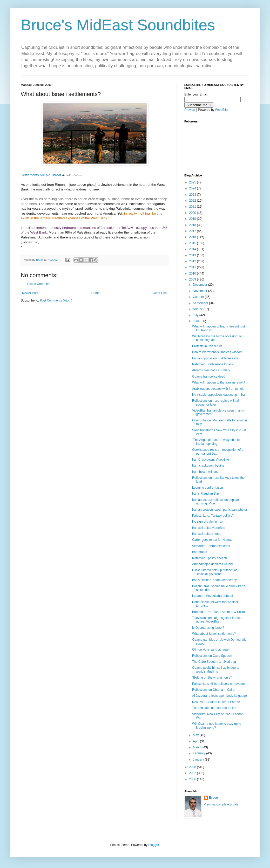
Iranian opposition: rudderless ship (216, 358)
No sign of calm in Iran (208, 522)
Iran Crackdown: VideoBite (211, 460)
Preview (190, 110)
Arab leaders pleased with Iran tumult (218, 389)
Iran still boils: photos (207, 534)
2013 (193, 255)
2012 (193, 261)
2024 (193, 188)
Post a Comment (39, 284)
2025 (193, 182)
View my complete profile (221, 804)
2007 (193, 773)
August (198, 309)
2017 (193, 231)
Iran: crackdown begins (208, 466)
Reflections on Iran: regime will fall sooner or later (216, 402)
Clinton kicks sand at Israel (211, 650)
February (200, 753)
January (199, 760)
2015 (193, 243)
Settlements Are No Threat (41, 175)
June (197, 321)
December (201, 285)
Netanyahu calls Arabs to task (213, 364)
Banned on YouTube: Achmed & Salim (218, 612)
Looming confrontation (208, 488)
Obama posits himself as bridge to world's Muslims (216, 669)
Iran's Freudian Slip (205, 494)
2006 (193, 779)
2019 (193, 219)
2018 (193, 225)
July (196, 315)
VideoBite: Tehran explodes (211, 546)
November (201, 291)
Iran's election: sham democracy (214, 580)
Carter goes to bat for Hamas (212, 540)
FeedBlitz (222, 110)
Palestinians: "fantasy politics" (213, 516)
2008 (193, 767)
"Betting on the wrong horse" (212, 678)
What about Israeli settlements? (214, 634)
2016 (193, 237)
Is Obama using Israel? (208, 628)
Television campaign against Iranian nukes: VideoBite (217, 620)
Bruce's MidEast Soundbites (118, 25)
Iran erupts (200, 552)
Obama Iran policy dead (209, 377)
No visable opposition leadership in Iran (219, 395)
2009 (193, 279)
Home (96, 293)
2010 (193, 274)
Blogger (154, 845)
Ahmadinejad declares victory (212, 564)
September (201, 303)
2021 (193, 207)
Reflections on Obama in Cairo (213, 690)
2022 (193, 201)
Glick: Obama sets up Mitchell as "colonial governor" (215, 572)
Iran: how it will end (205, 472)
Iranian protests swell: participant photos (220, 510)
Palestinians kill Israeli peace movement (220, 684)
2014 (193, 249)
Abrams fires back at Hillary (211, 370)
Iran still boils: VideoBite (209, 528)
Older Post (160, 293)
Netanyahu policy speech (210, 558)
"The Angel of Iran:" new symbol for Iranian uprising (216, 442)
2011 (193, 267)
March (198, 747)
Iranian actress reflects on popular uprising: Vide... (216, 502)
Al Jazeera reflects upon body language (220, 696)
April (196, 741)
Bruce (213, 798)
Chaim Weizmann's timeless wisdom (217, 352)
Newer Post (30, 293)
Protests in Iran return (207, 346)
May (196, 735)
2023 (193, 195)
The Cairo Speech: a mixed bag (214, 662)
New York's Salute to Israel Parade (216, 702)
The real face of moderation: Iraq (215, 708)
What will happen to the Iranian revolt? (219, 382)
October (199, 297)
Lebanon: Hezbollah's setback (213, 596)
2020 (193, 213)
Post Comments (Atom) (56, 300)
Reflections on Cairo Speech (212, 656)
